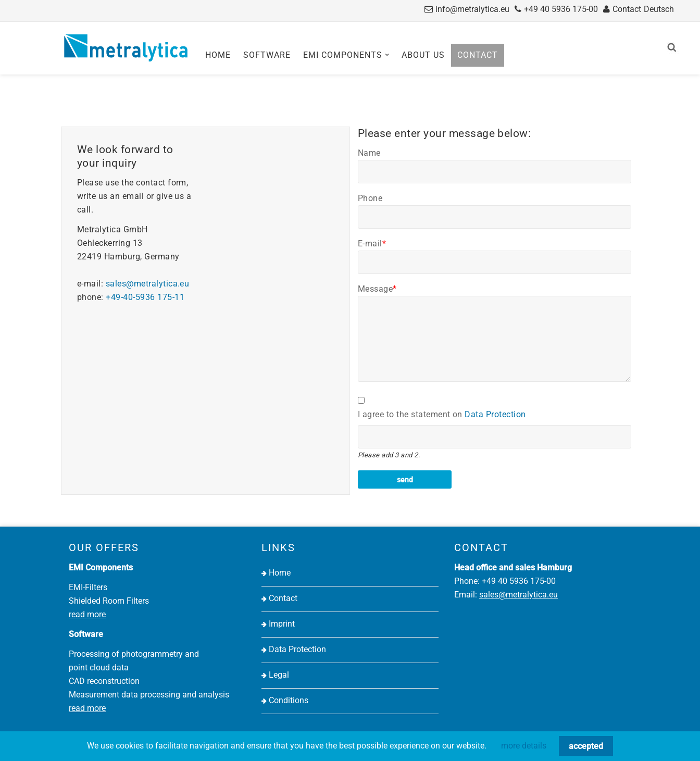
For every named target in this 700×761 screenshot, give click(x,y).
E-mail (372, 244)
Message (377, 289)
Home (218, 55)
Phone (370, 198)
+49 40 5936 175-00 (561, 9)
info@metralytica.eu (472, 9)
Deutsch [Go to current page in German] (659, 9)
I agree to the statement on (442, 414)
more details (524, 746)
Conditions (289, 700)
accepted (586, 746)
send (405, 480)
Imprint (282, 624)
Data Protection (495, 414)
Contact (627, 9)
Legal (279, 675)
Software (267, 55)
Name (369, 153)
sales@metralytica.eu (148, 284)
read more (87, 614)
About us (423, 55)
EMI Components (343, 55)
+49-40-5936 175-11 (145, 297)
